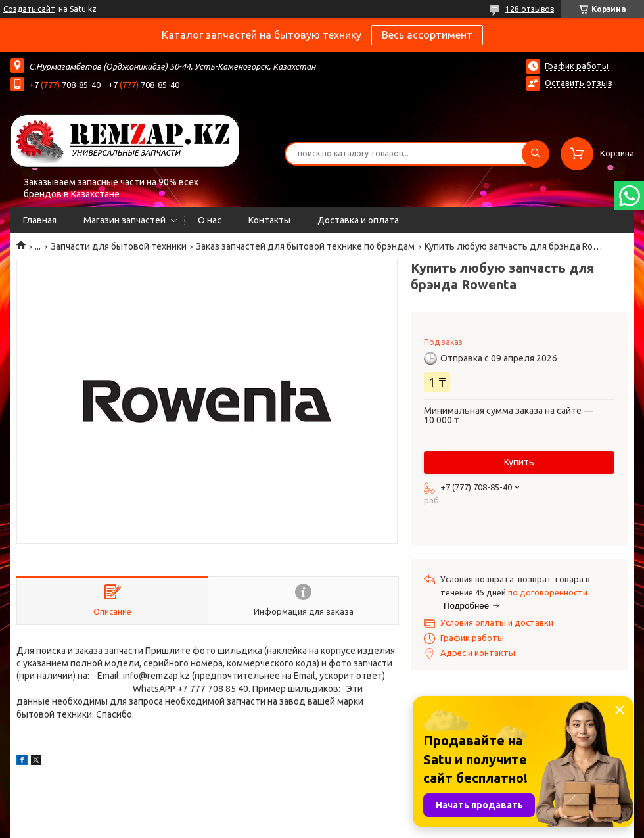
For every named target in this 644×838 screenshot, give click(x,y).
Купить (519, 462)
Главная (40, 220)
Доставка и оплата (358, 220)
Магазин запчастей (125, 220)
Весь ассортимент (427, 35)
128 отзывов (530, 9)
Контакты (269, 220)
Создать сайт (29, 9)
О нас (210, 220)
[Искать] (536, 154)
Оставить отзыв (579, 83)
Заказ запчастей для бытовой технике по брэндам (305, 246)
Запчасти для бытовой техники (119, 246)
